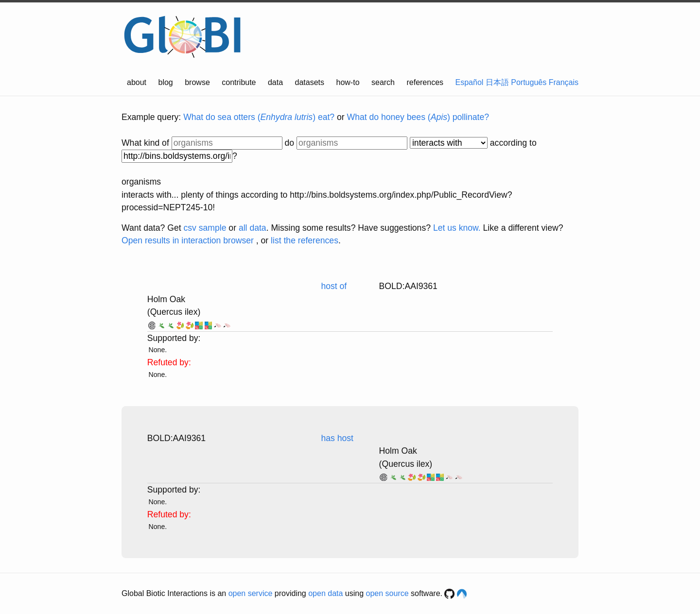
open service (251, 593)
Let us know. (457, 228)
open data (325, 593)
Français (564, 82)
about (137, 82)
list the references (305, 240)
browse (197, 82)
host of (334, 286)
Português (529, 82)
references (425, 82)
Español (470, 82)
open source (387, 593)
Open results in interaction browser (188, 240)
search (383, 82)
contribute (239, 82)
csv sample (205, 228)
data (275, 82)
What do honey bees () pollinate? (418, 117)
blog (166, 82)
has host (337, 438)
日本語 (497, 82)
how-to (348, 82)
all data (253, 228)
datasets (310, 82)
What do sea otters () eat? (259, 117)
